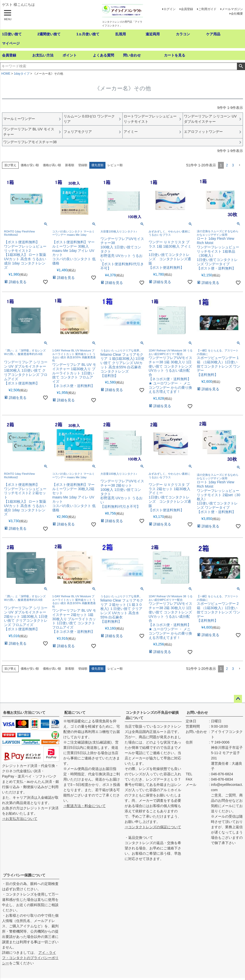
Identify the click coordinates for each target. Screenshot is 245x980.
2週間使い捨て (49, 34)
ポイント (70, 55)
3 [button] (233, 165)
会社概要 (237, 14)
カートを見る (175, 55)
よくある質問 (103, 55)
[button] (239, 165)
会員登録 (187, 9)
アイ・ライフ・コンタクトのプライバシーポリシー (30, 958)
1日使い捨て (12, 34)
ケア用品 (213, 34)
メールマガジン (232, 9)
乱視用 (121, 34)
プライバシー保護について (24, 875)
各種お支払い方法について (24, 712)
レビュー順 (115, 165)
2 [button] (227, 165)
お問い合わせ (197, 712)
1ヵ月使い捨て (88, 34)
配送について (75, 712)
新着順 (70, 165)
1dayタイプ (22, 74)
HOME (6, 74)
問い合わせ (132, 55)
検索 (241, 66)
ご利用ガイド (207, 9)
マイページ (11, 43)
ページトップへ (238, 699)
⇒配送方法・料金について (85, 806)
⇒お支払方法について (20, 819)
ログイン (170, 9)
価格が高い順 (52, 165)
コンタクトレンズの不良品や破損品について (152, 715)
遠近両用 (153, 34)
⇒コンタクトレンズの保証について (153, 827)
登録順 (83, 165)
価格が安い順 (30, 165)
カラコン (183, 34)
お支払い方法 (43, 55)
